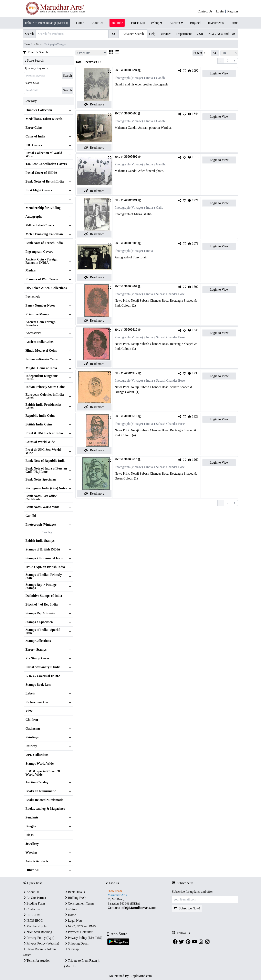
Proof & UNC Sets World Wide (43, 451)
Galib (160, 208)
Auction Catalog (37, 782)
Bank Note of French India (44, 243)
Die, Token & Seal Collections (46, 288)
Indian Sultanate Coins (41, 359)
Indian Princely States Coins (45, 387)
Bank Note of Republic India (45, 461)
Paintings (32, 737)
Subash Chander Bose (170, 294)
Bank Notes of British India (45, 182)
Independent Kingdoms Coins (42, 378)
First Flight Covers (39, 190)
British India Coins (39, 424)
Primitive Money (37, 314)
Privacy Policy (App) (39, 938)
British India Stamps (40, 541)
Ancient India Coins (39, 342)
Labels (30, 693)
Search (67, 76)
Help (152, 34)
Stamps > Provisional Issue (44, 558)
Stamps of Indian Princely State (44, 576)
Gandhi (31, 516)
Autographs (34, 217)
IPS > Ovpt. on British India (45, 567)
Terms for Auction (37, 961)
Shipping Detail (76, 943)
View (29, 711)
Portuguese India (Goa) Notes (46, 488)
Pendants (32, 817)
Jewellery (32, 844)
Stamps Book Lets (38, 685)
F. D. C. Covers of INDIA (43, 676)
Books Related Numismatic (44, 800)
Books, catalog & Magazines (45, 809)
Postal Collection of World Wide (44, 155)
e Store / (38, 44)
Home (70, 915)
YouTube (117, 23)
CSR (200, 34)
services (166, 34)
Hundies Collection (39, 110)
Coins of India (35, 136)
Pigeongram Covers (39, 252)
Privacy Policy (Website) (41, 943)
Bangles (31, 826)
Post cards (33, 297)
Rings (29, 835)
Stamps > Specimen (39, 622)
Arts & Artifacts (37, 861)
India (149, 78)
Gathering (33, 729)
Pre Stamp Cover (38, 658)
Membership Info (36, 926)
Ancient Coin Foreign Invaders (40, 324)
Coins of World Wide (40, 442)
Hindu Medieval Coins (41, 351)
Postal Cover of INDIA (41, 173)
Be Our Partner (35, 898)
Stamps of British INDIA (43, 549)
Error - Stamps (36, 650)
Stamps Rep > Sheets (40, 613)
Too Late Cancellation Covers (46, 164)
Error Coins (34, 128)
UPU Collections (37, 755)
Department (184, 34)
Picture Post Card (38, 702)
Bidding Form (34, 903)
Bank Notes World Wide (42, 507)
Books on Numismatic (41, 791)
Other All (32, 870)
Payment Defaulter (78, 932)
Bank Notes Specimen (41, 479)
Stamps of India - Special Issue (43, 631)
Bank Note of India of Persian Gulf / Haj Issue (46, 470)
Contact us (32, 909)
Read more (94, 104)
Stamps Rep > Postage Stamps (41, 586)
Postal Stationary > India (43, 667)
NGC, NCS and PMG (222, 34)
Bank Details (75, 892)
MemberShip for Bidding (43, 208)
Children (32, 720)
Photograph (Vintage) (41, 525)
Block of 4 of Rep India (42, 605)
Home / (28, 44)
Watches (31, 853)
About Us (31, 892)
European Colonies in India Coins (45, 396)
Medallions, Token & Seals (44, 119)
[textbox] (139, 904)
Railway (31, 746)
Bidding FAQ (75, 898)
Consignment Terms (79, 903)
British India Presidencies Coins (43, 406)
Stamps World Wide (40, 764)
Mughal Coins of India (41, 368)
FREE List (32, 915)
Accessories (33, 333)
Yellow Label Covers (40, 225)
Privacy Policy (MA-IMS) (83, 938)
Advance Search (133, 34)
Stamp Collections (38, 641)
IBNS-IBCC (33, 921)
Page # (198, 53)
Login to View (219, 73)
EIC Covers (34, 145)
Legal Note (73, 921)
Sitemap (71, 949)
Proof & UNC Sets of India (44, 433)
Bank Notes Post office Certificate (41, 498)
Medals (31, 270)
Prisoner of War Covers (42, 279)
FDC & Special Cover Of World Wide (43, 773)
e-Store (71, 909)
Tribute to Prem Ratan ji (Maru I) (46, 23)
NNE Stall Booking (37, 932)
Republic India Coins (40, 416)
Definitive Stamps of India (44, 596)
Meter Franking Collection (44, 234)
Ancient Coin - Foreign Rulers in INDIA (41, 261)
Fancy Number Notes (40, 306)
